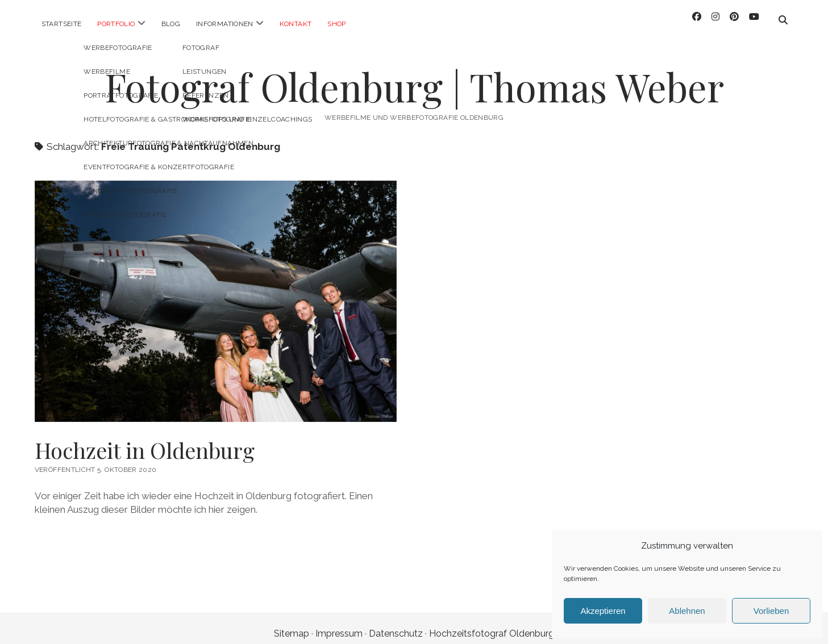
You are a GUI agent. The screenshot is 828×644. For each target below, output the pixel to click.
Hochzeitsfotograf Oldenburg (492, 623)
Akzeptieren (603, 611)
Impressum (339, 623)
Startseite (62, 24)
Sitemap (292, 623)
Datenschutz (396, 623)
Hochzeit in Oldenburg (145, 440)
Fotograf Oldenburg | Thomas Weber (414, 76)
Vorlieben (771, 611)
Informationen (225, 24)
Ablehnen (687, 611)
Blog (171, 24)
